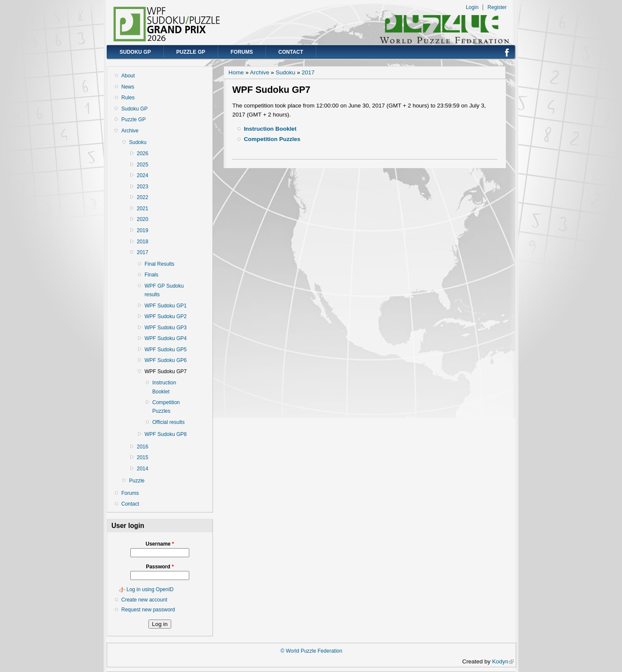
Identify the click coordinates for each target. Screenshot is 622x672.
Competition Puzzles (166, 407)
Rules (128, 98)
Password (160, 567)
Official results (168, 422)
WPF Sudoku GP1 (166, 306)
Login (472, 7)
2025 (143, 165)
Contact (291, 52)
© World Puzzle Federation (311, 651)
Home (236, 72)
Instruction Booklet (164, 387)
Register (497, 7)
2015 (143, 457)
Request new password (148, 610)
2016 (143, 447)
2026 (143, 153)
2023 (143, 187)
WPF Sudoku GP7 (166, 371)
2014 (143, 469)
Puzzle (137, 481)
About (128, 76)
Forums (242, 52)
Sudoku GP (135, 52)
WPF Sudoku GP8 (166, 434)
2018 (143, 242)
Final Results (159, 264)
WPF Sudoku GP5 (166, 350)
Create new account (144, 600)
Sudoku (138, 142)
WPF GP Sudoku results (164, 290)
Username (160, 544)
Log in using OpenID (150, 589)
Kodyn (503, 661)
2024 (143, 175)
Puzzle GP (191, 52)
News (128, 87)
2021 (143, 209)
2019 (143, 230)
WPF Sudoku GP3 (166, 328)
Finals (151, 275)
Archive (130, 131)
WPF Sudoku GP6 (166, 360)
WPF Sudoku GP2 (166, 316)
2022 (143, 197)
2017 (143, 252)
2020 (143, 219)
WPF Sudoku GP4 (166, 338)
